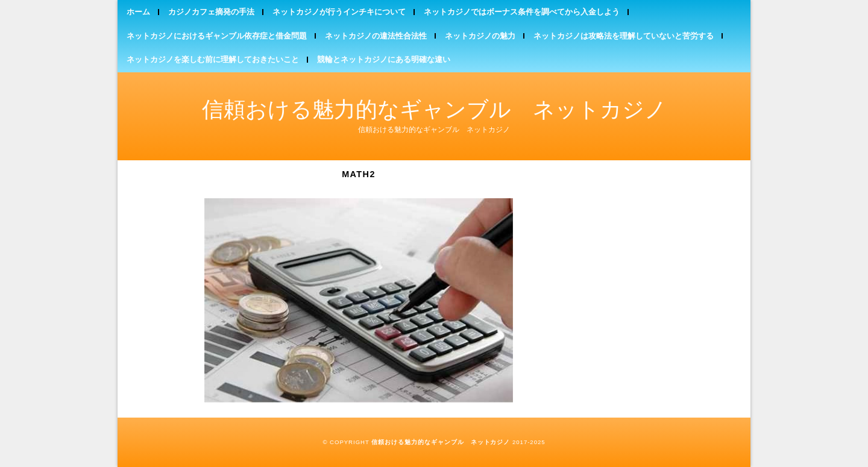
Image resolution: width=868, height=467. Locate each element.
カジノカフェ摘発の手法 (211, 12)
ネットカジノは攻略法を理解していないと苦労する (624, 36)
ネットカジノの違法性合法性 (376, 36)
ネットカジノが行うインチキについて (339, 12)
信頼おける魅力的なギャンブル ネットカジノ (434, 109)
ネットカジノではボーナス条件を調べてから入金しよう (522, 12)
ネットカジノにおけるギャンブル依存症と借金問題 (217, 36)
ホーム (138, 12)
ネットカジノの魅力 (480, 36)
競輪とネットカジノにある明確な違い (384, 59)
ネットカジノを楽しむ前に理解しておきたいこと (213, 59)
